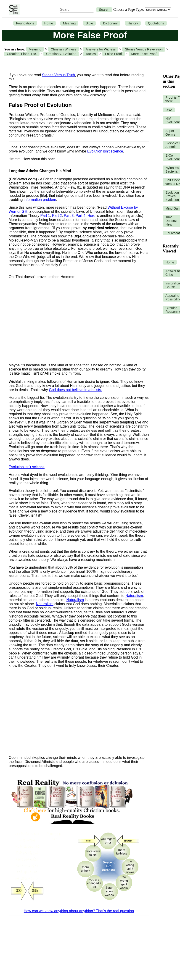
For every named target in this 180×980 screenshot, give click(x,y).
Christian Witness (64, 49)
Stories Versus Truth (58, 75)
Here (91, 216)
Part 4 (81, 216)
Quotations (156, 23)
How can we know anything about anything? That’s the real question (79, 911)
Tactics (91, 54)
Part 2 (57, 216)
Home (49, 23)
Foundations (25, 23)
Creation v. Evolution (61, 54)
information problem (40, 200)
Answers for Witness (101, 49)
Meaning (69, 23)
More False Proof (144, 54)
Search (104, 10)
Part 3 (69, 216)
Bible (89, 23)
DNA (169, 110)
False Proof (114, 54)
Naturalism (134, 596)
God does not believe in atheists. (75, 390)
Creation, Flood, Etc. (22, 54)
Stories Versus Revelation (144, 49)
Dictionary (110, 23)
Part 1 (45, 216)
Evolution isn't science (105, 151)
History (133, 23)
